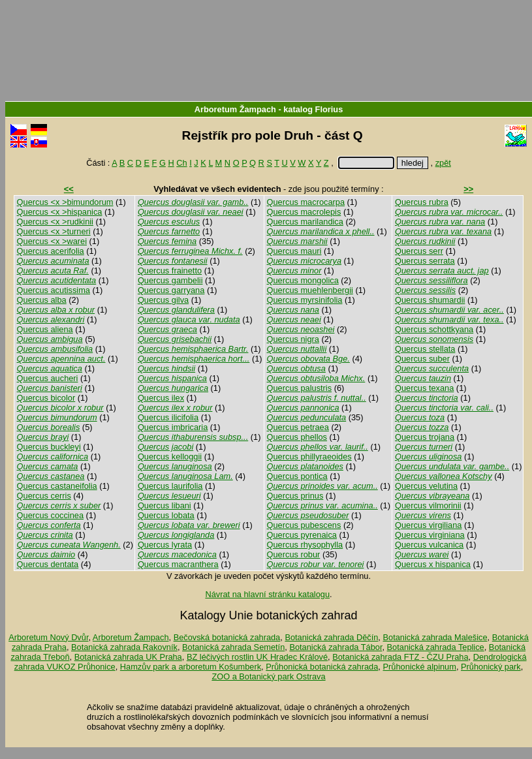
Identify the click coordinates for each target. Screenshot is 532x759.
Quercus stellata (425, 349)
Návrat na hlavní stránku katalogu (267, 594)
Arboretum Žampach (235, 109)
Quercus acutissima (54, 290)
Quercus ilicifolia (168, 417)
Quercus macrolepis (304, 212)
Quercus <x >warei (52, 241)
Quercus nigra (293, 339)
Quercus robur (294, 554)
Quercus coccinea (50, 515)
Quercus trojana (425, 437)
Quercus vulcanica (429, 545)
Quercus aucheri (48, 378)
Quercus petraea (298, 427)
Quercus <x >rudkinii (55, 222)
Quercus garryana (171, 290)
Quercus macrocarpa (306, 202)
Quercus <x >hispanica (60, 212)
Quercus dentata (48, 564)
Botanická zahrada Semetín (233, 647)
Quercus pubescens (304, 525)
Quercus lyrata (165, 545)
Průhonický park (491, 667)
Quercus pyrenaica (302, 535)
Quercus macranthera (178, 564)
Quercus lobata (166, 515)
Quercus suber (422, 359)
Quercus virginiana (430, 535)
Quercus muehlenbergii (310, 290)
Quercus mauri (294, 251)
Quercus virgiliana (428, 525)
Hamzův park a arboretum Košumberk (191, 667)
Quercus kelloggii (170, 457)
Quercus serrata (425, 261)
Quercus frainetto (170, 271)
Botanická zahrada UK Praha (128, 657)
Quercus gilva (163, 300)
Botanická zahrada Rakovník (124, 647)
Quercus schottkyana (434, 329)
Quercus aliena (45, 329)
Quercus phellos (297, 437)
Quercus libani (164, 505)
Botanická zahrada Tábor (336, 647)
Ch (181, 163)
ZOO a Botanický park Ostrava (268, 676)
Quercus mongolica (303, 280)
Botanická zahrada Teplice (436, 647)
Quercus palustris (300, 388)
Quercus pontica (297, 476)
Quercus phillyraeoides (309, 457)
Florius (329, 109)
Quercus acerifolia (51, 251)
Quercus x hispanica (433, 564)
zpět (443, 163)
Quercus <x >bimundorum (65, 202)
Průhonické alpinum (419, 667)
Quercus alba (42, 300)
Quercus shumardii (430, 300)
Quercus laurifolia (170, 486)
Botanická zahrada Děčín (331, 637)
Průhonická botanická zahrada (322, 667)
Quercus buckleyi (49, 447)
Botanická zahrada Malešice (435, 637)
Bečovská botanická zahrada (227, 637)
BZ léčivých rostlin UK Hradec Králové (257, 657)
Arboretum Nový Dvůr (48, 637)
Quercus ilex (161, 398)
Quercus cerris (44, 496)
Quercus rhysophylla (305, 545)
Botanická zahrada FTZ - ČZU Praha (400, 657)
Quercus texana (424, 388)
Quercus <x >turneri (54, 231)
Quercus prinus (295, 496)
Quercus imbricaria (173, 427)
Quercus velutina (426, 486)
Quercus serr (419, 251)
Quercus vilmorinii (428, 505)
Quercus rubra (422, 202)
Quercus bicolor (46, 398)
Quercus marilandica (305, 222)
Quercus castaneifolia (57, 486)
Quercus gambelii (170, 280)
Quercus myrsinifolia (305, 300)
